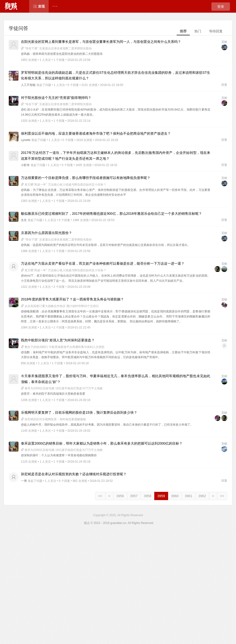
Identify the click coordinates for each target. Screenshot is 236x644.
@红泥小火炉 (30, 110)
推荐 (183, 31)
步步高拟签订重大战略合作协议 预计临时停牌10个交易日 (60, 306)
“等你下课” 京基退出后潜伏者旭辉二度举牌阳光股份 (56, 48)
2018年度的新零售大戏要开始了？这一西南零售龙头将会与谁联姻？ (72, 299)
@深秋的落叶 (30, 455)
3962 (202, 496)
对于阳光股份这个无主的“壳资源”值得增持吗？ (56, 98)
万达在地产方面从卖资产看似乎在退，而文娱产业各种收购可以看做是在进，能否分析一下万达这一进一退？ (103, 263)
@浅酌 (25, 352)
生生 (24, 220)
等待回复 (216, 31)
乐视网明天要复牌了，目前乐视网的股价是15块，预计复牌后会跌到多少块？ (79, 412)
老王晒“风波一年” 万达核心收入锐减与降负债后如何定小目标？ (64, 185)
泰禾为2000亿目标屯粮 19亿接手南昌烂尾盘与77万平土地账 (62, 388)
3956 (120, 496)
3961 (188, 496)
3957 (134, 496)
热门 (198, 31)
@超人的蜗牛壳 (31, 425)
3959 (161, 496)
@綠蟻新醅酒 (30, 311)
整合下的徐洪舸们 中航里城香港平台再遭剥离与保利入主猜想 (63, 347)
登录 (221, 7)
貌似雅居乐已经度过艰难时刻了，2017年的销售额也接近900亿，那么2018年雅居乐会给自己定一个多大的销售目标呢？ (111, 214)
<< (100, 496)
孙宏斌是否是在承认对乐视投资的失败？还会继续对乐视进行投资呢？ (74, 474)
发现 (39, 6)
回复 (224, 85)
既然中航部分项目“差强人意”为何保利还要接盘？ (58, 340)
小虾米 (25, 165)
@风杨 (25, 54)
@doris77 (27, 276)
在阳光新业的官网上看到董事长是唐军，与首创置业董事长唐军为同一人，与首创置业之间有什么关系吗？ (101, 42)
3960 (175, 496)
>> (222, 496)
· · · (55, 6)
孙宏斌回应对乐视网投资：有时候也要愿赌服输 (53, 419)
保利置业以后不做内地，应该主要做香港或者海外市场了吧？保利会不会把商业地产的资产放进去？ (96, 133)
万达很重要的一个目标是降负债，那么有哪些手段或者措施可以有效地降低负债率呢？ (86, 178)
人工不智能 (28, 85)
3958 (148, 496)
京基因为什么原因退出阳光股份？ (46, 233)
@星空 (25, 394)
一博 (24, 481)
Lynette (26, 140)
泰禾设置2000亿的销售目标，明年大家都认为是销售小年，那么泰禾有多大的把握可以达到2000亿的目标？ (102, 443)
